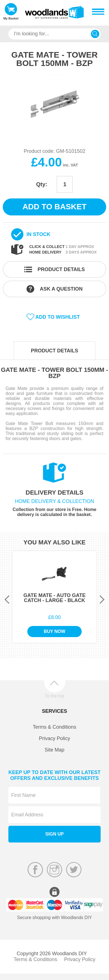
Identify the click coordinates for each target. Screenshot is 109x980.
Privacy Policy (54, 738)
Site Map (55, 750)
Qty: (42, 184)
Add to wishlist (58, 317)
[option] (55, 104)
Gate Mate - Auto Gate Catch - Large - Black (55, 598)
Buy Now (55, 631)
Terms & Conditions (54, 727)
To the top (54, 696)
